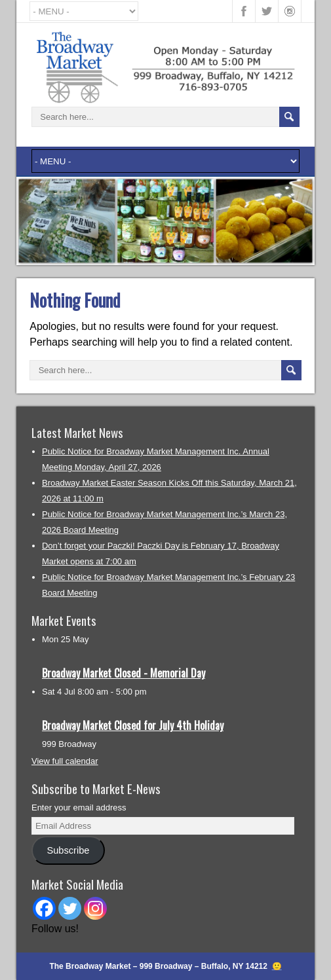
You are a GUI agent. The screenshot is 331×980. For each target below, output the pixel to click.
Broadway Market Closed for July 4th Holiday (133, 725)
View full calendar (65, 761)
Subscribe (68, 850)
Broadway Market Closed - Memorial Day (124, 673)
